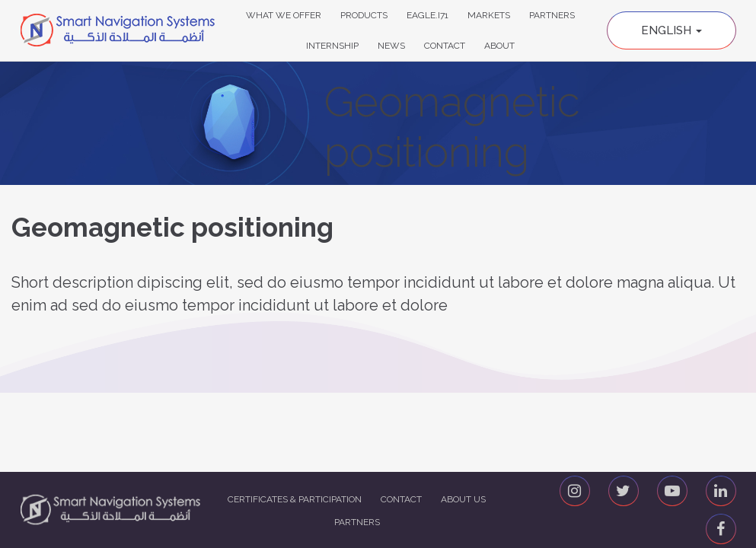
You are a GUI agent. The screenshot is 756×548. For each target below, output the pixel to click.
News (391, 46)
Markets (489, 15)
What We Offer (284, 15)
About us (463, 499)
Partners (552, 15)
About (499, 46)
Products (364, 15)
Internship (332, 46)
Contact (445, 46)
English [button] (671, 30)
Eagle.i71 (427, 15)
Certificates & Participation (295, 499)
